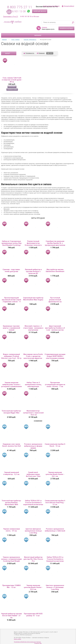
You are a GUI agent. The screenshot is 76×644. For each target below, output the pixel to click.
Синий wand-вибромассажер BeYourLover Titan (33, 474)
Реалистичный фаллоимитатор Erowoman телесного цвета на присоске (33, 243)
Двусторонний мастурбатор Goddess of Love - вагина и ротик (55, 328)
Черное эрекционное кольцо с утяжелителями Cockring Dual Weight (11, 559)
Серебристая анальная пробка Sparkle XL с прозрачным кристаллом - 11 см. (55, 243)
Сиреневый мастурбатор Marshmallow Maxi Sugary (33, 299)
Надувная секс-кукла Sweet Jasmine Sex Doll (11, 445)
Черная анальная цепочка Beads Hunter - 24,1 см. (55, 474)
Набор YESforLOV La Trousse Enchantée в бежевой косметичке (55, 559)
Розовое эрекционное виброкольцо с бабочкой (55, 530)
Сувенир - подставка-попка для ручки (11, 270)
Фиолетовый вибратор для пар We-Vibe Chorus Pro (33, 559)
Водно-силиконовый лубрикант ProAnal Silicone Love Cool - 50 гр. (11, 356)
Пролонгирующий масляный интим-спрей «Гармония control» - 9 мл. (11, 300)
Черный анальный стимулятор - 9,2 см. (11, 473)
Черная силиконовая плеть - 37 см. (11, 530)
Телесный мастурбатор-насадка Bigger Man (11, 412)
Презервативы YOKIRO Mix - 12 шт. (11, 586)
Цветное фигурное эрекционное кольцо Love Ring (33, 531)
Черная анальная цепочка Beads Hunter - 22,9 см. (33, 587)
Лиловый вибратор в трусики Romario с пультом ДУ (33, 271)
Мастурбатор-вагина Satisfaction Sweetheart (55, 270)
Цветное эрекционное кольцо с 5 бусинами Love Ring (55, 587)
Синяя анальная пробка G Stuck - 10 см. (55, 445)
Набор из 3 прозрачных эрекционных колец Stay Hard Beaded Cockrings (11, 243)
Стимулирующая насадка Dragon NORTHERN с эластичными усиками (55, 356)
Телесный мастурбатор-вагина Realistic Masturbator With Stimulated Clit (11, 503)
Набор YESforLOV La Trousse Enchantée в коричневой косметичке (33, 503)
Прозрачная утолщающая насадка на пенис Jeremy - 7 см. (55, 385)
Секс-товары (15, 40)
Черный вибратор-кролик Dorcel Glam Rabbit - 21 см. (11, 616)
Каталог (38, 35)
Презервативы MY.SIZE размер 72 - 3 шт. (33, 615)
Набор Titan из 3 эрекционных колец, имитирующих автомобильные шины (33, 385)
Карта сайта (17, 639)
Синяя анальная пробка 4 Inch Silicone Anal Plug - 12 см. (55, 503)
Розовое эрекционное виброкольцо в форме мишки (33, 446)
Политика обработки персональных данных (27, 642)
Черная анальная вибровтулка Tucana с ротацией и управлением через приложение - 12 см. (11, 385)
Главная (4, 40)
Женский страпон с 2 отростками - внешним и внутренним (33, 328)
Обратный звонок (40, 11)
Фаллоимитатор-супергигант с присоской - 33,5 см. (33, 413)
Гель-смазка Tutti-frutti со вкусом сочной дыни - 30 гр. (12, 80)
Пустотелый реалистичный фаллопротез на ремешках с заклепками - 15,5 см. (55, 300)
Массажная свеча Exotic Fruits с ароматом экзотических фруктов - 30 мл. (33, 356)
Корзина (44, 27)
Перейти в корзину (66, 28)
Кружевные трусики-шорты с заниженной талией (11, 328)
